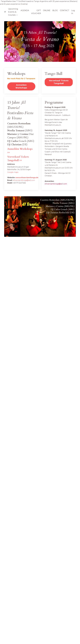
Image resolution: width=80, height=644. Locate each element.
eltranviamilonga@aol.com (24, 180)
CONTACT (65, 10)
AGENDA (25, 10)
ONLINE (47, 10)
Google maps (13, 172)
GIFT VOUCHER (36, 12)
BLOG (55, 10)
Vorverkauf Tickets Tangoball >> (18, 159)
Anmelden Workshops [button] (21, 86)
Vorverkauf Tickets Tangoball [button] (59, 82)
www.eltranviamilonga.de (27, 178)
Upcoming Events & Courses (13, 12)
